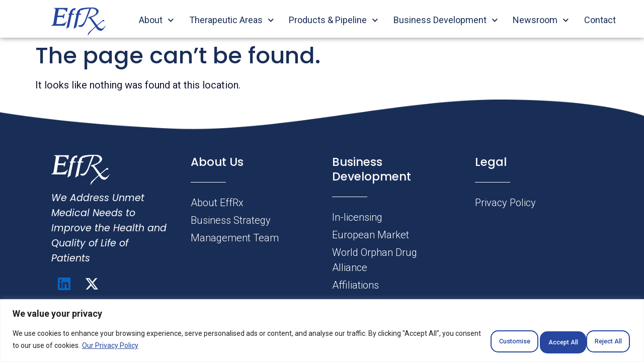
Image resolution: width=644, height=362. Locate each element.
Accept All (600, 341)
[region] (322, 332)
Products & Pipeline (334, 20)
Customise (469, 341)
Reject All (536, 341)
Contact (600, 20)
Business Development (446, 20)
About (156, 20)
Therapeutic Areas (232, 20)
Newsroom (541, 20)
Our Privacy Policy (164, 347)
